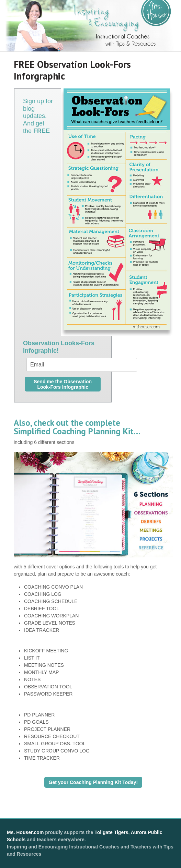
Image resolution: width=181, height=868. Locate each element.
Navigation (159, 58)
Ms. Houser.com (25, 832)
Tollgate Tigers (111, 832)
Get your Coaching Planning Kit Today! (93, 782)
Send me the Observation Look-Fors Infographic (63, 384)
